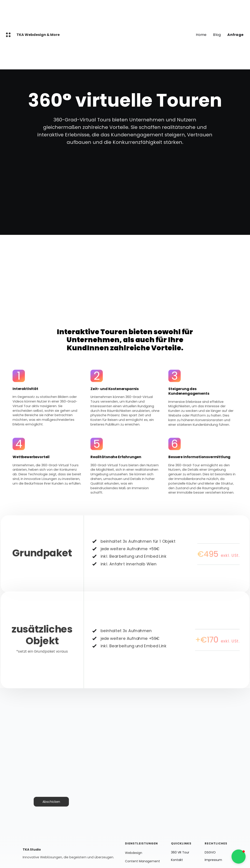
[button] (239, 857)
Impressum (213, 860)
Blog (217, 35)
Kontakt (177, 860)
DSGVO (210, 852)
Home (201, 35)
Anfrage (235, 35)
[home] (8, 35)
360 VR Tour (180, 852)
